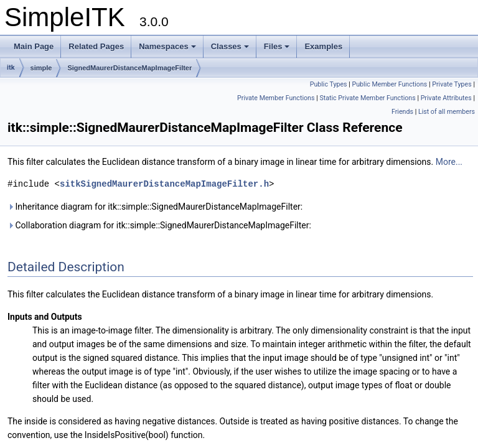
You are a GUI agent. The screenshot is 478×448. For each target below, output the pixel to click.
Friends (402, 112)
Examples (323, 46)
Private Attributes (446, 98)
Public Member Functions (389, 84)
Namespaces (167, 46)
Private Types (452, 84)
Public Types (329, 84)
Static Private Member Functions (367, 98)
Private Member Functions (276, 98)
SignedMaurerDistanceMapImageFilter (129, 68)
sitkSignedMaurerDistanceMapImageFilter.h (164, 184)
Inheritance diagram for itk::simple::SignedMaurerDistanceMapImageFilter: (155, 207)
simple (41, 68)
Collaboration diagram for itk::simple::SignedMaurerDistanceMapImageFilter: (159, 225)
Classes (230, 46)
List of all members (447, 112)
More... (449, 162)
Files (277, 46)
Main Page (34, 46)
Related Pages (96, 46)
